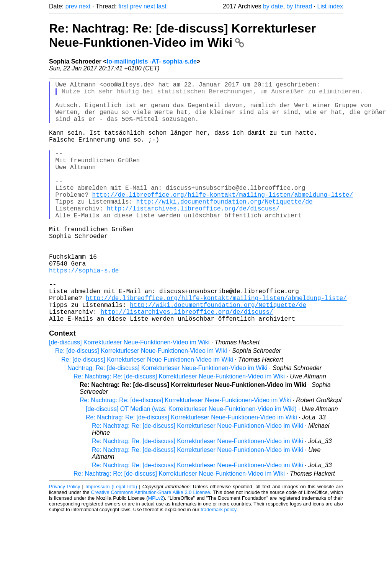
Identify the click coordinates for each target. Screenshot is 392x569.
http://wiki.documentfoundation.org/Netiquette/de (225, 229)
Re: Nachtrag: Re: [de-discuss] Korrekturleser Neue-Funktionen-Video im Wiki (182, 35)
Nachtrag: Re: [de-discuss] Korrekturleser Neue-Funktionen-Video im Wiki (167, 421)
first (123, 6)
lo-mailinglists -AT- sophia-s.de (152, 61)
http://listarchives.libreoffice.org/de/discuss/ (193, 237)
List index (330, 6)
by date (273, 6)
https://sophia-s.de (84, 313)
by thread (299, 6)
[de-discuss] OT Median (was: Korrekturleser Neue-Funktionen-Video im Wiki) (191, 462)
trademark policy (218, 563)
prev (71, 6)
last (162, 6)
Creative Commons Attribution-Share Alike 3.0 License (151, 546)
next (85, 6)
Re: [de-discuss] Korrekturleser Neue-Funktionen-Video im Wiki (141, 404)
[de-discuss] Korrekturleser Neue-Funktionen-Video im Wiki (129, 396)
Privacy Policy (65, 540)
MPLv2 (156, 552)
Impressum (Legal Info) (111, 540)
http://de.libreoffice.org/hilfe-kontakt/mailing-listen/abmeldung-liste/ (223, 220)
